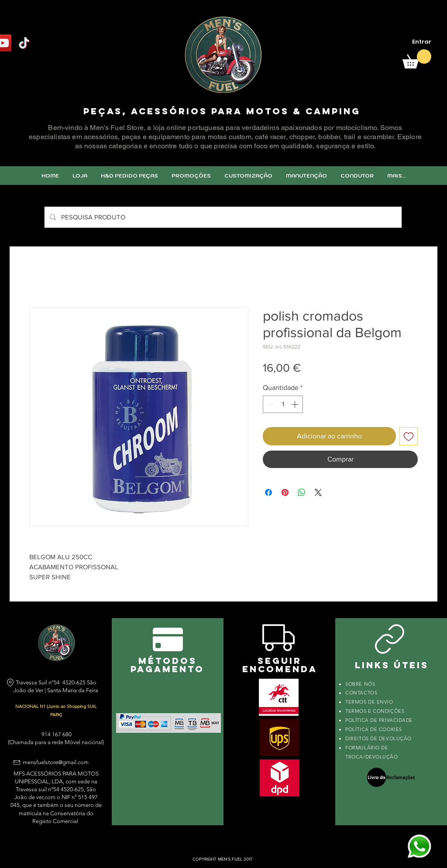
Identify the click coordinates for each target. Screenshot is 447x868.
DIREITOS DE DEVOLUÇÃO (378, 738)
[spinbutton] (283, 404)
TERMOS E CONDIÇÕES (375, 711)
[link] (417, 59)
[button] (248, 176)
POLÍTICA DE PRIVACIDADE (379, 720)
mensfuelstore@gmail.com (56, 762)
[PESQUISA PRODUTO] (222, 217)
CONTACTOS (361, 693)
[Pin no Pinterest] (285, 492)
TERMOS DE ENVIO (370, 702)
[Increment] (296, 404)
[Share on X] (318, 492)
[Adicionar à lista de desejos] (409, 436)
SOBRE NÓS (360, 684)
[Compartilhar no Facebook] (268, 492)
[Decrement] (270, 404)
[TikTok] (24, 43)
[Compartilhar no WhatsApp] (302, 492)
